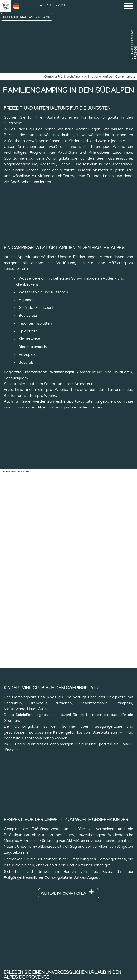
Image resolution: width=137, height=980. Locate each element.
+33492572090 (53, 5)
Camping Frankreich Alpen (63, 77)
